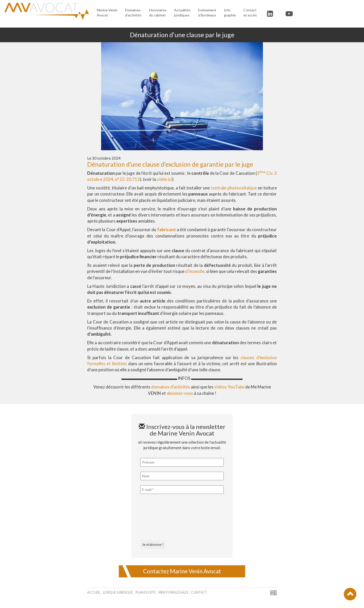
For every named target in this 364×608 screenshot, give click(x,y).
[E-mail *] (182, 490)
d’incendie (195, 271)
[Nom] (182, 476)
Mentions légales (173, 592)
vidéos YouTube (229, 387)
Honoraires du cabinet (158, 13)
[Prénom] (182, 462)
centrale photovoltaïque (234, 188)
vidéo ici (164, 179)
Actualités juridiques (182, 13)
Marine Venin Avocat (107, 13)
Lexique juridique (118, 592)
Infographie (230, 13)
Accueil (94, 592)
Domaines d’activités (133, 13)
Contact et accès (250, 13)
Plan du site (146, 592)
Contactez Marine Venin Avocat (182, 571)
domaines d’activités (171, 387)
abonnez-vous (180, 393)
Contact (199, 592)
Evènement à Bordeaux (207, 13)
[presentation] (161, 517)
